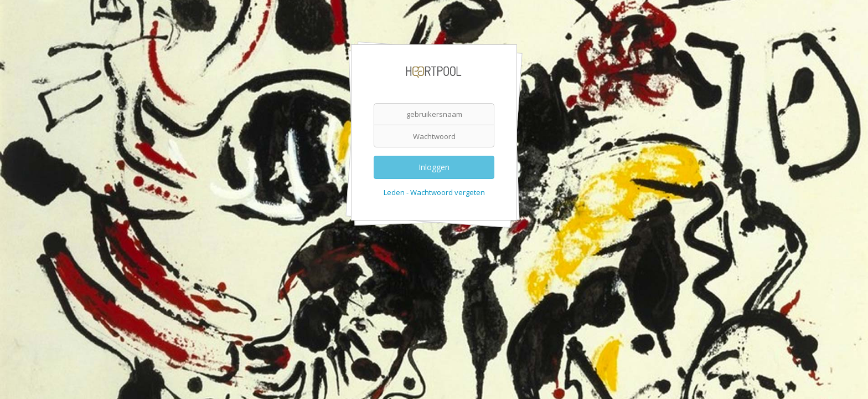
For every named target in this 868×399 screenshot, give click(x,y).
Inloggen (434, 167)
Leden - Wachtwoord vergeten (434, 192)
